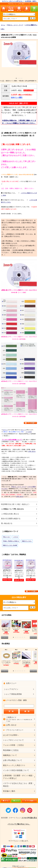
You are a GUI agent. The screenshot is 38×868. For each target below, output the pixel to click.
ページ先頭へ (29, 801)
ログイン (5, 430)
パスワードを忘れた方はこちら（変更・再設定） (19, 785)
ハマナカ (16, 537)
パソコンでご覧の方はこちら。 (19, 824)
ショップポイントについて (13, 740)
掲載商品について (10, 755)
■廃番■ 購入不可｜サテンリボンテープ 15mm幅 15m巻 (31, 570)
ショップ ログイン (11, 689)
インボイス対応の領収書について (16, 770)
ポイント (23, 430)
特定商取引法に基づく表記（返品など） (16, 504)
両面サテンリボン (27, 541)
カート (16, 801)
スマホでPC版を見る (29, 818)
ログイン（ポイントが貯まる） (13, 1)
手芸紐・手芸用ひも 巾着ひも (11, 541)
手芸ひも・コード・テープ (19, 487)
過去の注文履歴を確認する (11, 519)
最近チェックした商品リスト (14, 765)
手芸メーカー (7, 537)
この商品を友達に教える (10, 514)
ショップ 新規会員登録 (13, 694)
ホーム (5, 801)
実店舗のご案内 (9, 791)
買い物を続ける (7, 523)
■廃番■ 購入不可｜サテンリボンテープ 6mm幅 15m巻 (7, 570)
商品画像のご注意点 (11, 750)
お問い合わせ (32, 451)
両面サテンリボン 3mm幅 (10, 545)
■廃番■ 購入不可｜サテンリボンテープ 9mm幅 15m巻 (19, 570)
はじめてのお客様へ (11, 735)
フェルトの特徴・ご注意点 (13, 745)
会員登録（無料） (31, 1)
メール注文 (29, 432)
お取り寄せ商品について (13, 760)
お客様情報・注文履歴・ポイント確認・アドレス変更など (19, 777)
